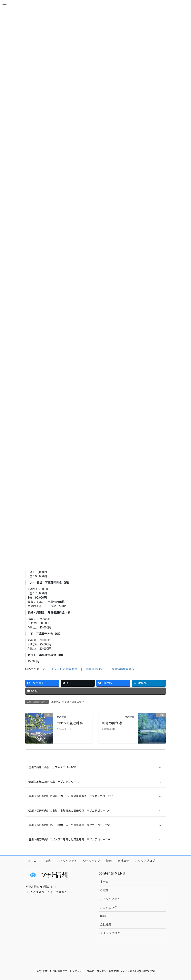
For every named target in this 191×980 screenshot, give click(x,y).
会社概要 (123, 861)
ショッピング (92, 861)
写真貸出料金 (94, 669)
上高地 (55, 702)
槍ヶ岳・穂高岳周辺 (73, 702)
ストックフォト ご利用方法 (60, 669)
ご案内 (47, 861)
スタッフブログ (145, 861)
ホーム (32, 861)
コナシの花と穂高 (70, 723)
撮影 (109, 861)
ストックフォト (67, 861)
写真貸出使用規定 (123, 669)
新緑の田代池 (112, 723)
